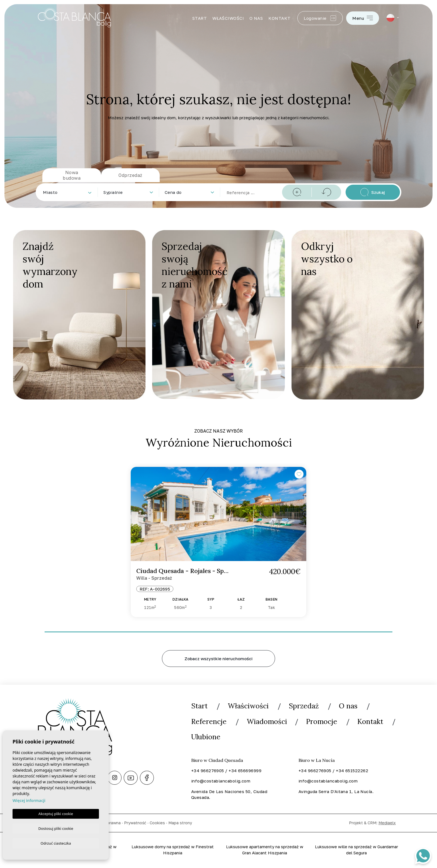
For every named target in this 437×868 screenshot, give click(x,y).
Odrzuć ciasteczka (56, 843)
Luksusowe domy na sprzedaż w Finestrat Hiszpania (173, 850)
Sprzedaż (306, 706)
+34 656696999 (245, 771)
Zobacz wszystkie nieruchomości (219, 659)
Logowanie (320, 18)
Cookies (157, 823)
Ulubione (206, 737)
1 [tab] (219, 630)
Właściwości (228, 18)
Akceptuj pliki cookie (56, 813)
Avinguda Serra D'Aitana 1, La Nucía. (336, 792)
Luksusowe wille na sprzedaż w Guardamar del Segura (357, 850)
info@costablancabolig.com (221, 781)
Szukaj (373, 192)
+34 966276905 (208, 771)
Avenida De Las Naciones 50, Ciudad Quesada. (229, 795)
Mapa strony (180, 823)
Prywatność (135, 823)
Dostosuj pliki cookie (56, 828)
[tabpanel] (219, 542)
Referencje (209, 722)
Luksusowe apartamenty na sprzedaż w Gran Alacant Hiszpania (265, 850)
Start (200, 18)
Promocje (323, 722)
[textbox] (68, 192)
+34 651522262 (352, 771)
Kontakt (279, 18)
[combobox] (67, 192)
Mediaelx (387, 823)
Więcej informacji (29, 800)
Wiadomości (268, 722)
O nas (256, 18)
